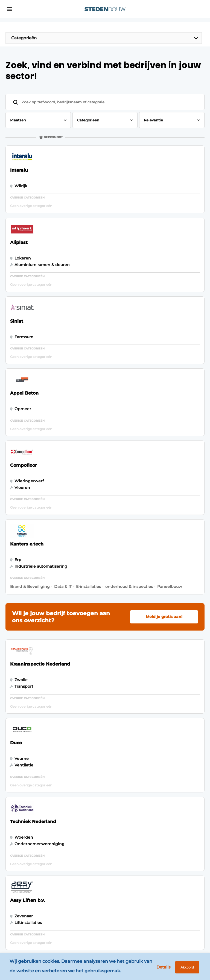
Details (158, 968)
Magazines (68, 794)
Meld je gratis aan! (164, 408)
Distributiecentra (25, 848)
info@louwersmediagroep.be (169, 904)
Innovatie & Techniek (20, 807)
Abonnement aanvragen (71, 828)
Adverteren (69, 804)
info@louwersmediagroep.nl (168, 822)
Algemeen (19, 794)
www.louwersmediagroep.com (171, 932)
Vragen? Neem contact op (157, 733)
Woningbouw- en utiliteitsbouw (25, 834)
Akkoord (184, 969)
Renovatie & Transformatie (22, 861)
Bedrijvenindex (73, 815)
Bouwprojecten (24, 821)
